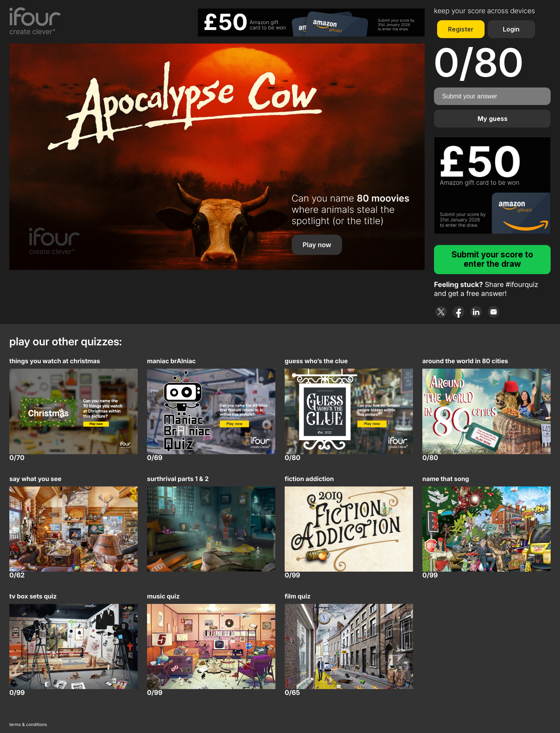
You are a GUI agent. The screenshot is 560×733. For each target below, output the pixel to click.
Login (511, 29)
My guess (493, 119)
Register (461, 29)
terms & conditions (28, 724)
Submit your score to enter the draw (492, 259)
